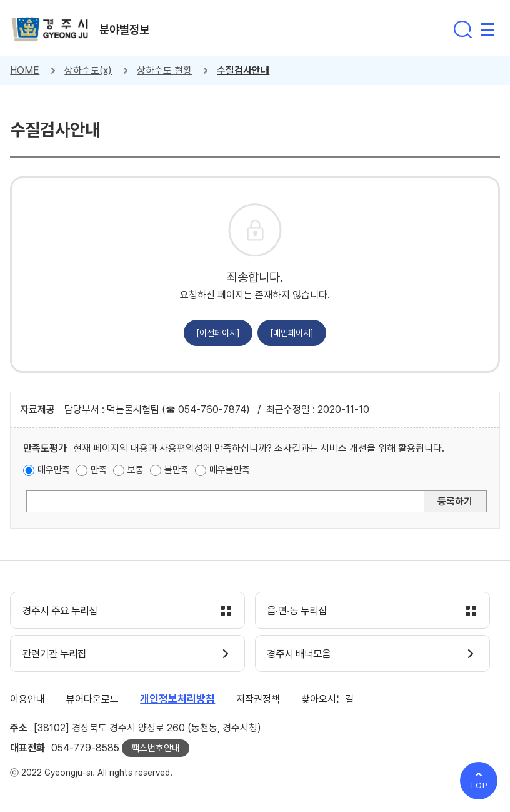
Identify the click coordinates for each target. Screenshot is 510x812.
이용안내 (27, 700)
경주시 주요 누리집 (63, 611)
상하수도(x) (88, 70)
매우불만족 (230, 470)
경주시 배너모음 (302, 655)
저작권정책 (258, 700)
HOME (25, 70)
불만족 (177, 470)
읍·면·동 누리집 (300, 611)
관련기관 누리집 (57, 655)
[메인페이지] (292, 333)
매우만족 (54, 470)
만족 (99, 470)
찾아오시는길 (327, 700)
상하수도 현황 (164, 70)
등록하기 (455, 501)
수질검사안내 (243, 70)
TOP (479, 785)
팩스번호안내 (156, 749)
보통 (136, 470)
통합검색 (462, 29)
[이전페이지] (218, 333)
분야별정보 (126, 31)
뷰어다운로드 (92, 700)
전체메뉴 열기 (487, 29)
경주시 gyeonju (51, 30)
